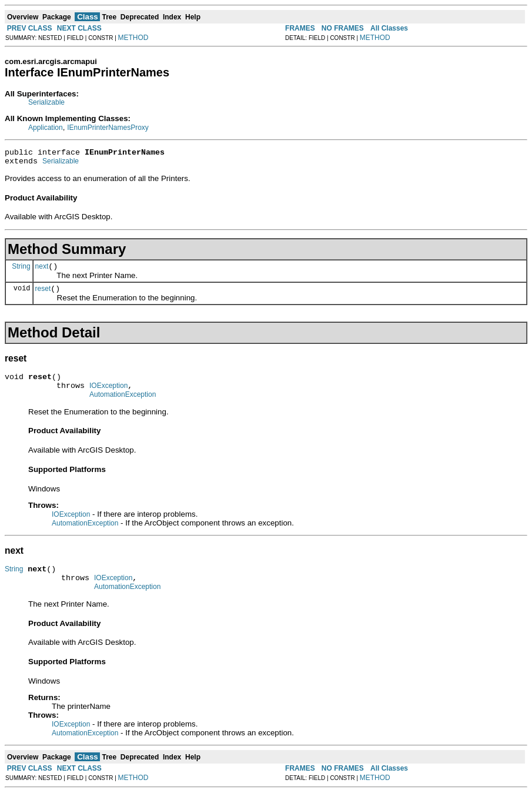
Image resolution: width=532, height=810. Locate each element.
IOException (108, 396)
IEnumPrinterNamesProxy (108, 128)
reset (43, 296)
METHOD (133, 38)
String (21, 271)
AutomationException (123, 407)
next (42, 272)
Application (46, 128)
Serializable (46, 102)
